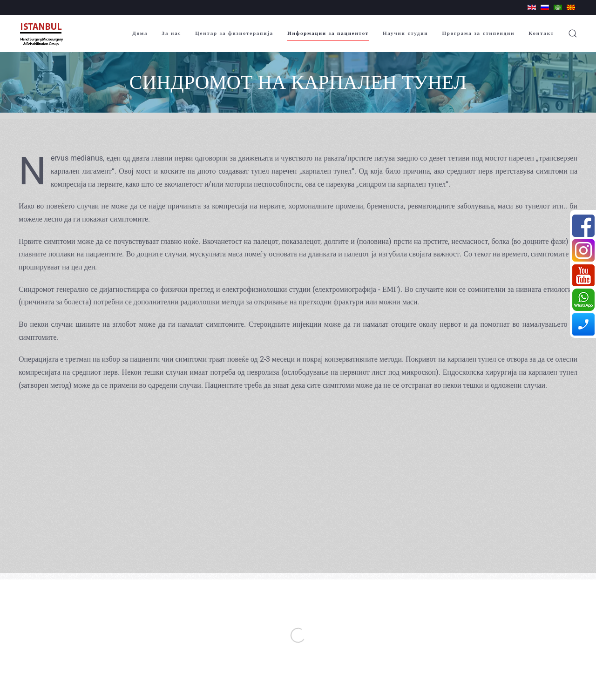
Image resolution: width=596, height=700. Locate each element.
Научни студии (405, 33)
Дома (140, 33)
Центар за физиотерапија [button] (234, 33)
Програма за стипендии (478, 33)
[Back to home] (42, 34)
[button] (573, 34)
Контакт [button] (541, 33)
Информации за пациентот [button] (328, 33)
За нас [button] (171, 33)
